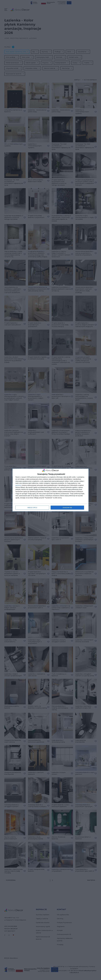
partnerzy (18, 485)
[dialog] (50, 490)
